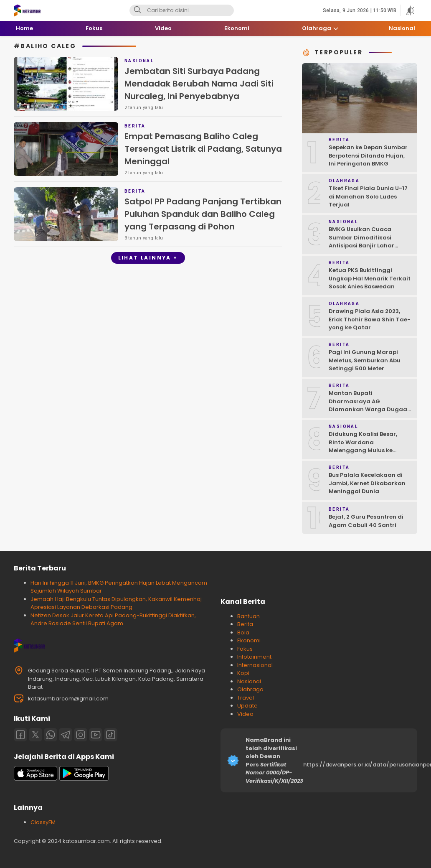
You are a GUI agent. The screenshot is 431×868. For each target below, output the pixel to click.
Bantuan (248, 616)
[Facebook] (20, 735)
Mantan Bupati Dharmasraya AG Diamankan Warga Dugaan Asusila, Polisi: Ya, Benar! (370, 405)
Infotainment (254, 657)
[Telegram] (66, 735)
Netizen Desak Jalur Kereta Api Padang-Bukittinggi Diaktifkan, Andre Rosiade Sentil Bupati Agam (113, 620)
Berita (245, 624)
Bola (243, 633)
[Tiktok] (111, 735)
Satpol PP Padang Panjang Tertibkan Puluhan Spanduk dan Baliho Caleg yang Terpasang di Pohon (203, 214)
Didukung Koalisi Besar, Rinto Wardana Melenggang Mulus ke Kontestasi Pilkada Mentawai (363, 450)
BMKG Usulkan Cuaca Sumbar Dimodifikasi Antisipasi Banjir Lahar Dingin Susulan (361, 242)
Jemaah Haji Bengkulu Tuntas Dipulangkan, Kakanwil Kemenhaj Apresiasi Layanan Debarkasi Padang (116, 603)
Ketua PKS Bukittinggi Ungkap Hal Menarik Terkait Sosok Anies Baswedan (370, 278)
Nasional (249, 681)
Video (245, 714)
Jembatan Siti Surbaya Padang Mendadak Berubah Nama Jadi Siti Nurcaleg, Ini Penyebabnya (199, 84)
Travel (246, 698)
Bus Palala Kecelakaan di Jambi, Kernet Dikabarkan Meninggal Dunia (367, 483)
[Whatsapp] (51, 735)
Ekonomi (249, 640)
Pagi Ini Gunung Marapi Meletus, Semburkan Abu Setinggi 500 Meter (365, 360)
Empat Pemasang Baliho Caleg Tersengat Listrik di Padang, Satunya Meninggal (203, 149)
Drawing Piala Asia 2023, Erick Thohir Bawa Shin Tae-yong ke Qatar (370, 319)
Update (247, 706)
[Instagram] (81, 735)
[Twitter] (35, 735)
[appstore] (35, 779)
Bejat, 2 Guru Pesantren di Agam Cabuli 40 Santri (366, 521)
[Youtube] (96, 735)
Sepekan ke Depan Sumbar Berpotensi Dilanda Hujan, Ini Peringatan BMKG (368, 155)
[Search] (137, 10)
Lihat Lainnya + (148, 258)
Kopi (243, 673)
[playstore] (84, 779)
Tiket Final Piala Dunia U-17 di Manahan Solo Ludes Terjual (368, 196)
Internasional (255, 665)
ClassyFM (43, 822)
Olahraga (250, 689)
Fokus (245, 649)
